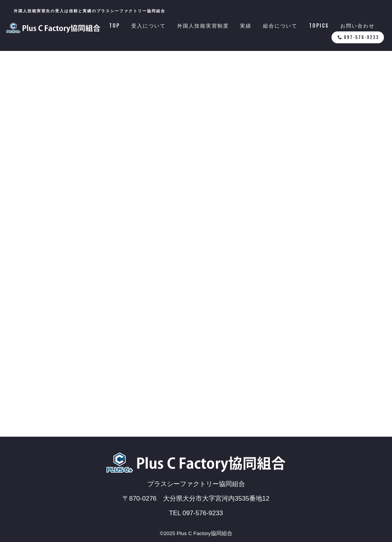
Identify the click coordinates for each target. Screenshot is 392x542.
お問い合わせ (358, 26)
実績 (246, 26)
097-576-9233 (358, 37)
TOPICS (319, 26)
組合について (280, 26)
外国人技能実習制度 (203, 26)
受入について (149, 26)
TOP (114, 26)
